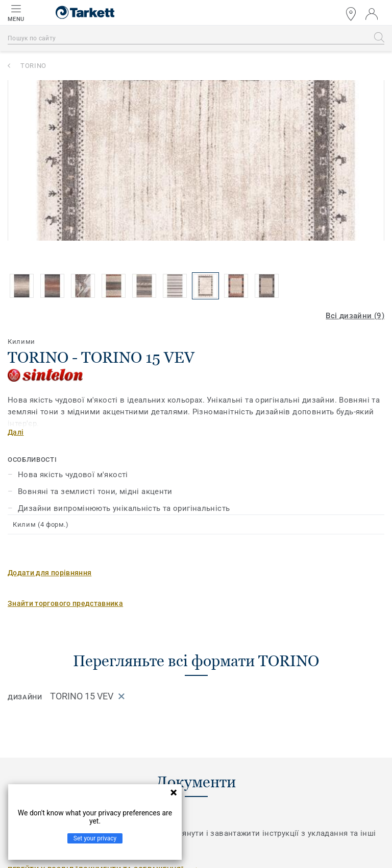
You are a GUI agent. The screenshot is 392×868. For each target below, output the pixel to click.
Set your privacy (95, 838)
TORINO (33, 66)
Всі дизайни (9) (355, 316)
